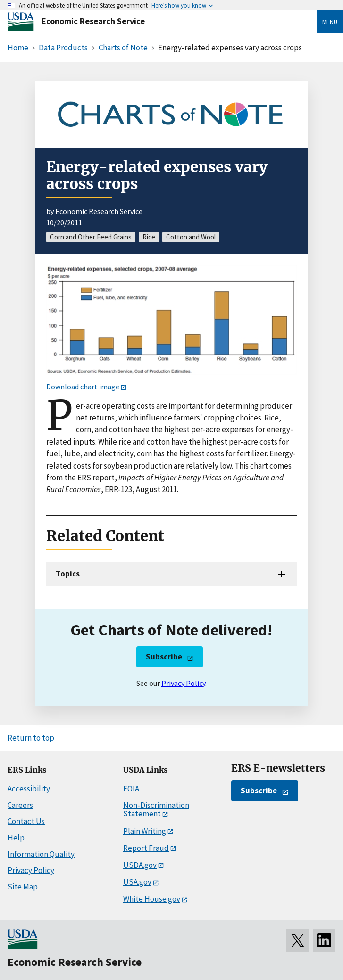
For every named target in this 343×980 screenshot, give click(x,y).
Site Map (23, 887)
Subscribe (164, 657)
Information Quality (41, 854)
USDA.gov (140, 865)
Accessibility (29, 789)
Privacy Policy (183, 683)
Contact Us (26, 821)
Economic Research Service (93, 21)
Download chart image (83, 387)
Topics (68, 574)
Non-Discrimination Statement (156, 810)
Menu (330, 22)
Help (16, 838)
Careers (20, 805)
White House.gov (152, 899)
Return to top (31, 738)
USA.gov (137, 882)
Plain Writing (145, 831)
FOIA (131, 789)
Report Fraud (146, 848)
